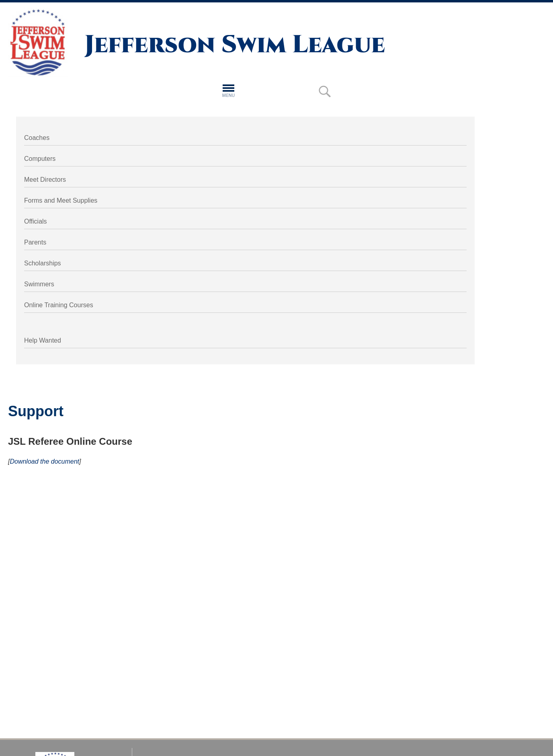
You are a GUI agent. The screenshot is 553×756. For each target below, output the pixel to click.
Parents (35, 242)
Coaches (37, 138)
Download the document (44, 461)
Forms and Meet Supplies (61, 200)
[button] (228, 90)
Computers (40, 159)
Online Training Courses (59, 305)
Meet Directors (45, 180)
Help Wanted (43, 340)
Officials (36, 221)
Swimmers (39, 284)
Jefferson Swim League (235, 45)
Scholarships (43, 263)
